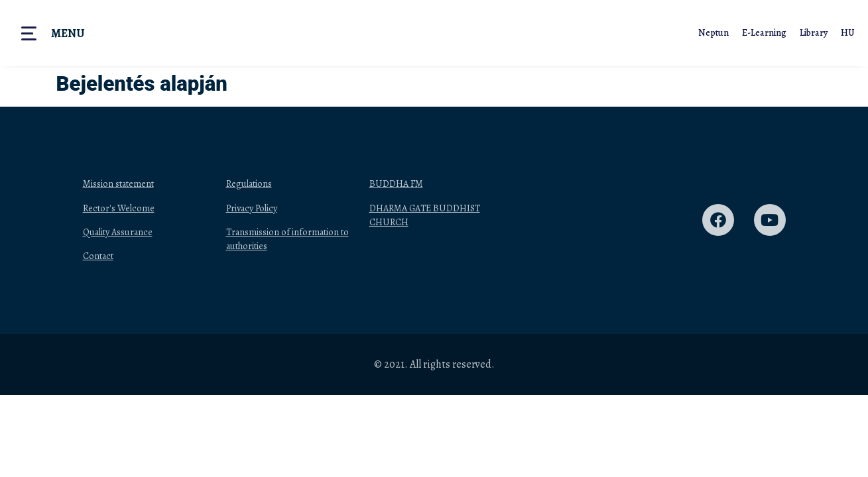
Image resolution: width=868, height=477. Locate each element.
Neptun (713, 33)
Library (814, 33)
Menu (68, 33)
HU (848, 33)
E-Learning (764, 33)
